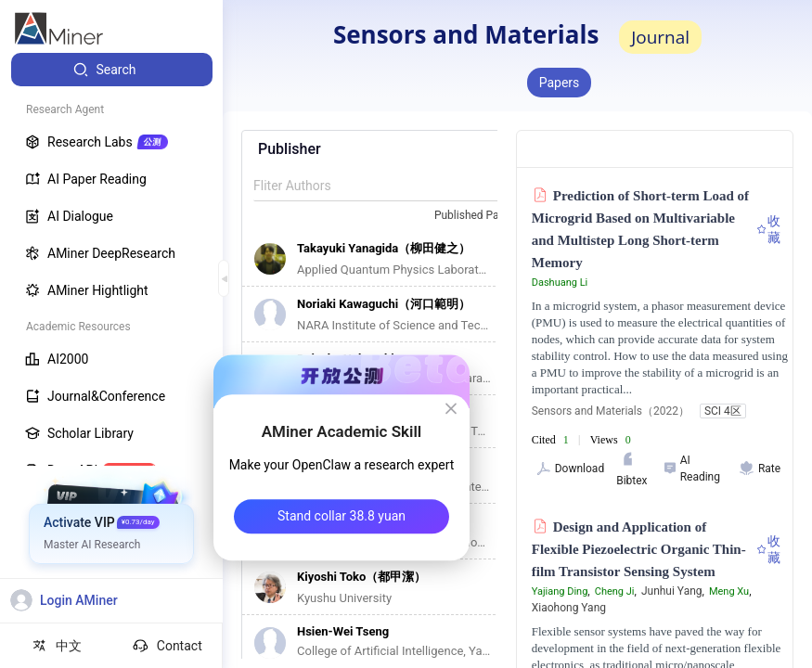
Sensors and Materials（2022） (611, 411)
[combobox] (485, 216)
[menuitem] (112, 70)
